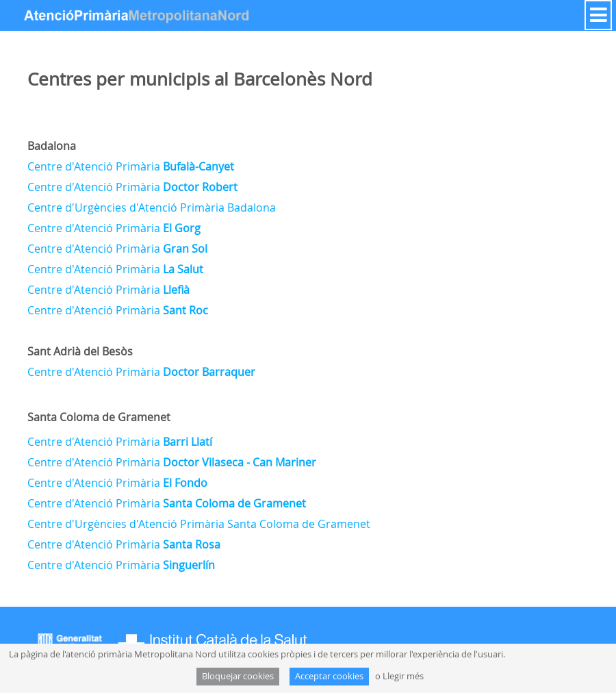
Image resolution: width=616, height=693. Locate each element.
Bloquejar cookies (238, 676)
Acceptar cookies (329, 676)
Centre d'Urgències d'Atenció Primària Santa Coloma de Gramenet (199, 524)
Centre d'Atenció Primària (131, 166)
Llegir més (403, 676)
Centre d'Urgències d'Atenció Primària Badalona (152, 207)
